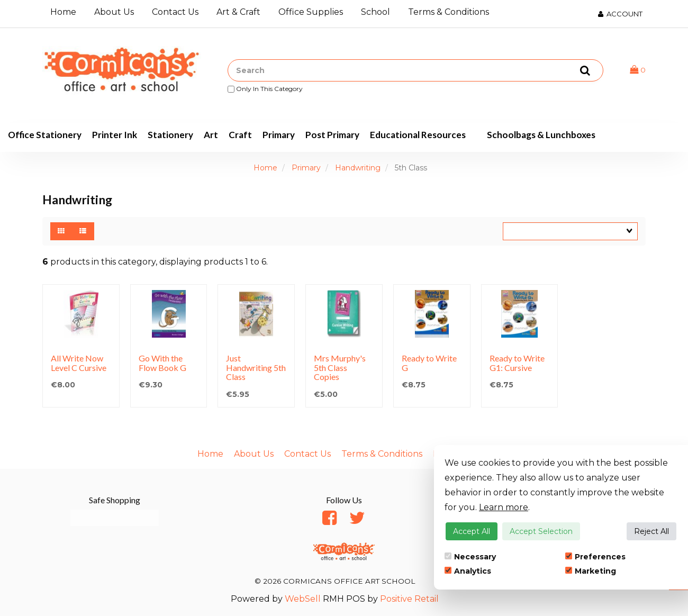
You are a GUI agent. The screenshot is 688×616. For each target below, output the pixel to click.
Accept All (472, 531)
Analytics (468, 571)
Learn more (504, 507)
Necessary (470, 557)
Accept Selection (541, 531)
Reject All (651, 531)
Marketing (591, 571)
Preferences (595, 557)
